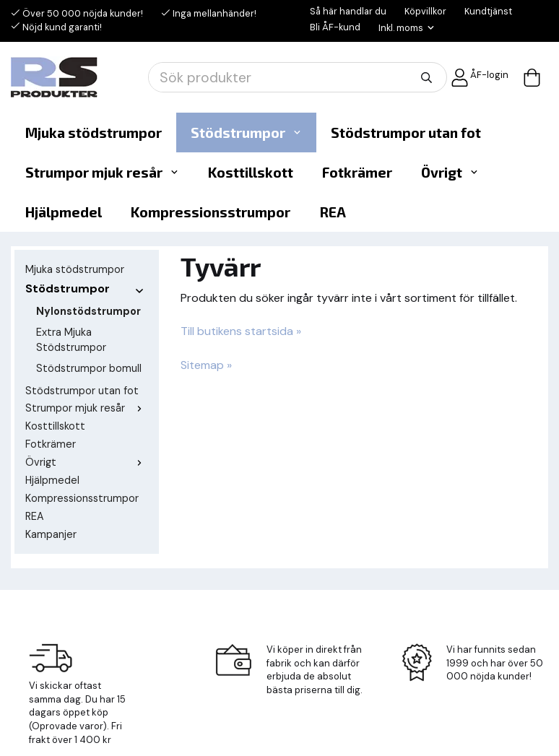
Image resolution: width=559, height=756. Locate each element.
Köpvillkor (425, 11)
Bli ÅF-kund (335, 27)
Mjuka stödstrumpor (94, 132)
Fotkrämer (357, 172)
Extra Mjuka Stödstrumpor (71, 340)
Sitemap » (206, 365)
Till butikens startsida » (241, 331)
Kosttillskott (251, 172)
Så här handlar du (348, 11)
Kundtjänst (488, 11)
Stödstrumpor (246, 132)
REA (333, 212)
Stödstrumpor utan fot (406, 132)
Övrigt (450, 172)
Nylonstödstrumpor (88, 311)
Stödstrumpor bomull (89, 368)
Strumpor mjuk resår (102, 172)
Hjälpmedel (64, 212)
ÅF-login (480, 78)
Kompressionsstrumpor (211, 212)
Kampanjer (51, 534)
